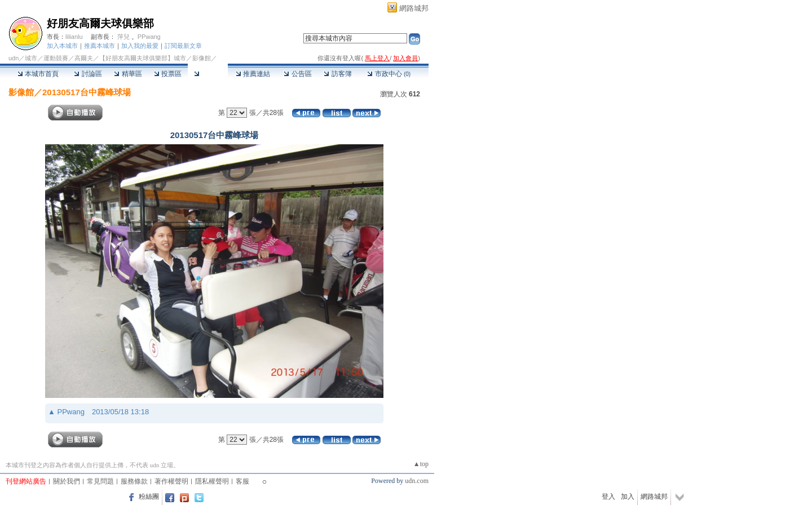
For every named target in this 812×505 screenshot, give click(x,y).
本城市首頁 (38, 74)
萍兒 (123, 37)
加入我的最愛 (140, 46)
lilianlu (74, 37)
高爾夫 (84, 58)
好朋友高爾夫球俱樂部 (100, 23)
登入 (608, 497)
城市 (31, 58)
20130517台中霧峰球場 (87, 92)
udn (14, 58)
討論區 (88, 74)
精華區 (128, 74)
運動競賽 (56, 58)
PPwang (149, 37)
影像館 (208, 74)
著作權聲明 (171, 481)
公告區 (297, 74)
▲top (421, 464)
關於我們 (67, 481)
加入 (628, 497)
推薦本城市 (100, 46)
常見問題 (100, 481)
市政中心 (389, 74)
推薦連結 (253, 74)
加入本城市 (62, 46)
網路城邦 (414, 8)
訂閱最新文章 (183, 46)
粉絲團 (149, 497)
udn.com (417, 481)
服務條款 (134, 481)
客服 (242, 481)
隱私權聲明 (212, 481)
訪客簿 (337, 74)
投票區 (168, 74)
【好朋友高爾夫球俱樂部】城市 (143, 58)
